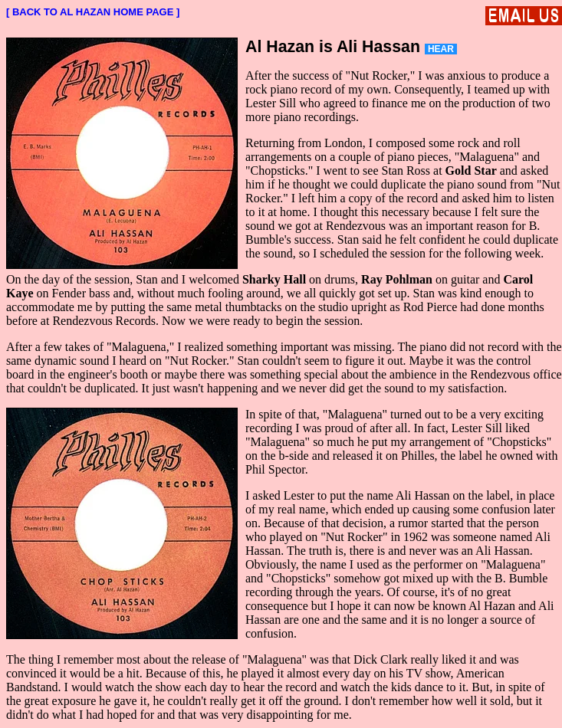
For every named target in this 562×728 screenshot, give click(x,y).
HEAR (441, 49)
